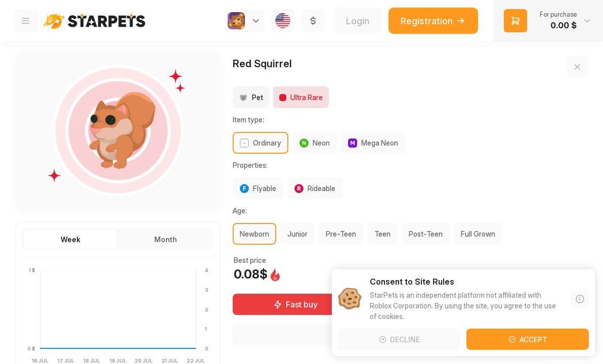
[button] (548, 21)
